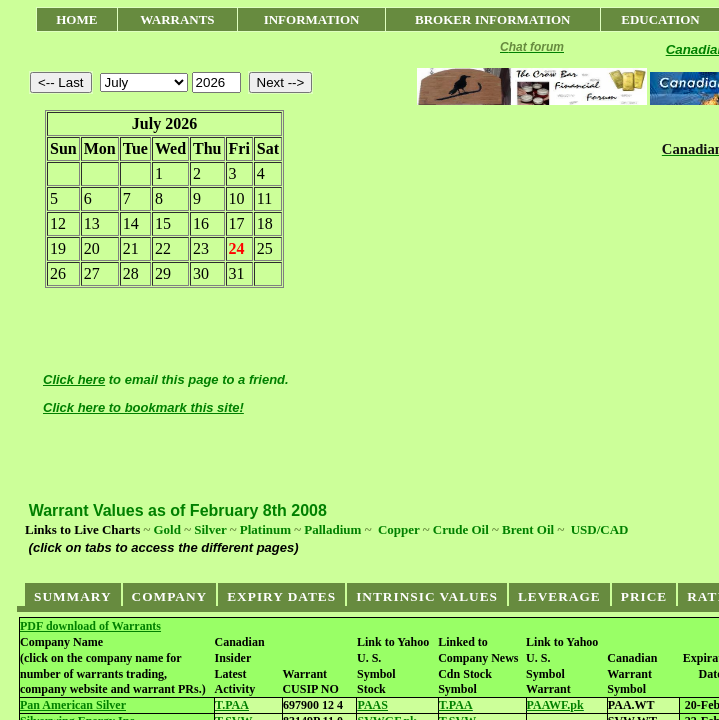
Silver (210, 529)
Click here (74, 379)
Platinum (265, 529)
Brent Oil (528, 529)
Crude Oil (461, 529)
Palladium (332, 529)
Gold (166, 529)
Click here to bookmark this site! (143, 407)
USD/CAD (600, 529)
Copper (399, 529)
